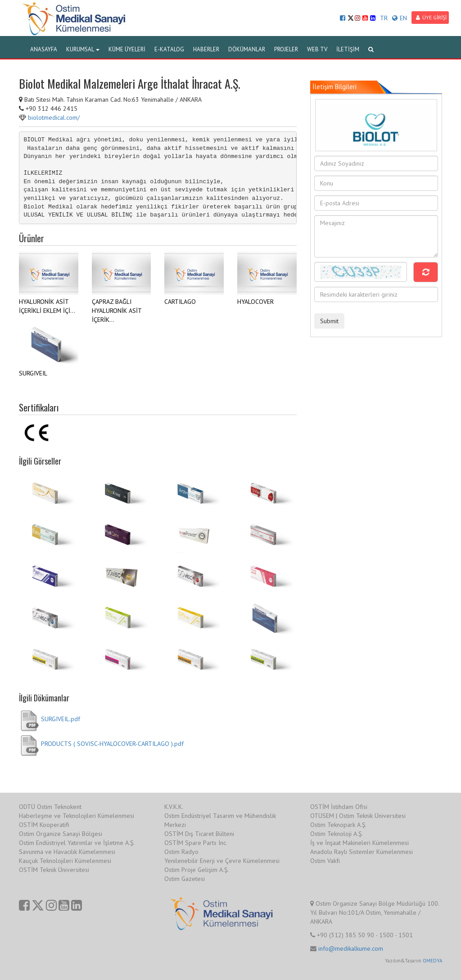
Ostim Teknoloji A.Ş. (337, 834)
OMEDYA (432, 961)
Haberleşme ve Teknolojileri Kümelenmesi (77, 816)
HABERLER (206, 49)
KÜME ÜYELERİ (127, 49)
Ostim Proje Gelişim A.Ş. (197, 870)
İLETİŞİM (348, 49)
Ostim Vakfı (325, 861)
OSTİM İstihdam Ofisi (339, 807)
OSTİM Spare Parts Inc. (196, 843)
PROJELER (286, 49)
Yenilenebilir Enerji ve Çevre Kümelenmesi (222, 861)
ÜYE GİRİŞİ (431, 17)
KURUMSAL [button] (83, 49)
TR (384, 18)
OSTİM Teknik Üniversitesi (54, 870)
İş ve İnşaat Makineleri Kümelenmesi (359, 843)
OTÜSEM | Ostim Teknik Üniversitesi (358, 816)
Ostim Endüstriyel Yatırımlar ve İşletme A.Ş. (77, 843)
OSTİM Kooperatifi (44, 825)
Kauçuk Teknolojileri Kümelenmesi (65, 861)
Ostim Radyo (181, 852)
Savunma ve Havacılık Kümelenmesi (67, 852)
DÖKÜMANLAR (247, 49)
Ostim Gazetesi (185, 879)
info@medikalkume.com (351, 948)
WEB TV (317, 49)
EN (400, 18)
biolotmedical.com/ (54, 117)
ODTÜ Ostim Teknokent (50, 807)
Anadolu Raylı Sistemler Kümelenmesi (362, 852)
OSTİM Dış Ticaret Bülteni (199, 834)
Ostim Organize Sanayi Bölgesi (61, 834)
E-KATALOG (169, 49)
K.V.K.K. (174, 807)
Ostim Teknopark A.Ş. (338, 825)
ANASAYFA (44, 49)
